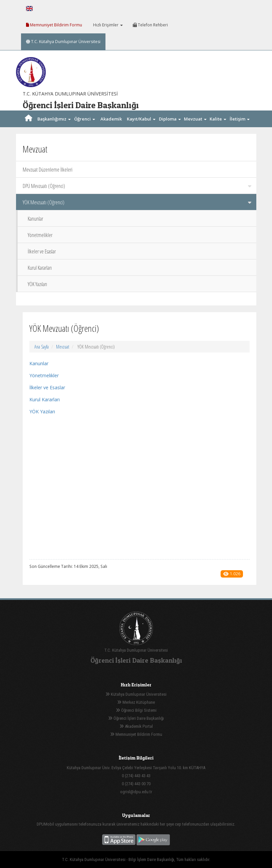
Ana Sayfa (42, 347)
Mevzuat (63, 347)
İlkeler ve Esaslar (42, 251)
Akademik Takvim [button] (111, 127)
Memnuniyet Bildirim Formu (54, 25)
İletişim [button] (240, 119)
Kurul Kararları (40, 268)
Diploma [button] (170, 119)
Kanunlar (35, 219)
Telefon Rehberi (150, 25)
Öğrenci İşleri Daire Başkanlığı (136, 718)
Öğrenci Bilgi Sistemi (136, 710)
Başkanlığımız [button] (54, 119)
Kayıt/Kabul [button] (141, 119)
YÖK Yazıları (37, 284)
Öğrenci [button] (85, 119)
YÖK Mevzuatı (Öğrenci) (137, 202)
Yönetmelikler (40, 235)
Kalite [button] (218, 119)
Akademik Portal (136, 726)
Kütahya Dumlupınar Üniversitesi (136, 694)
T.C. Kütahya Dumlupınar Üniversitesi (63, 42)
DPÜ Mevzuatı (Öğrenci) (137, 186)
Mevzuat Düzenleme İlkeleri (48, 170)
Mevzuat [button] (195, 119)
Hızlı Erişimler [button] (107, 25)
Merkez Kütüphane (136, 702)
